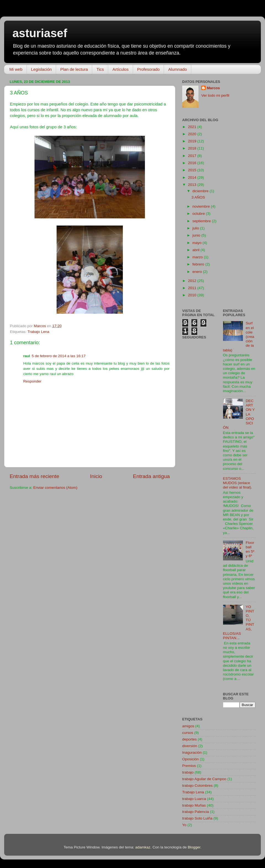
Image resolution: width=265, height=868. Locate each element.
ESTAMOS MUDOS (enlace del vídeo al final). (238, 483)
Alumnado (177, 69)
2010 (193, 295)
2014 (193, 177)
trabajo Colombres (197, 786)
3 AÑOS (198, 197)
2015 (193, 170)
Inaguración (192, 752)
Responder (32, 381)
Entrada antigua (151, 476)
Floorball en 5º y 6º (250, 549)
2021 (193, 127)
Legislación (41, 69)
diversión (190, 746)
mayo (198, 243)
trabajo (188, 772)
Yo (184, 825)
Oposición (190, 759)
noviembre (202, 206)
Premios (189, 766)
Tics (100, 69)
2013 (193, 185)
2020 (193, 134)
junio (197, 235)
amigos (188, 726)
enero (198, 272)
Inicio (96, 476)
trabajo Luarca (194, 799)
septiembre (202, 221)
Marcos (213, 88)
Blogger (194, 847)
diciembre (201, 191)
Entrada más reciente (35, 476)
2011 (193, 288)
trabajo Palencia (196, 812)
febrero (199, 264)
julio (196, 228)
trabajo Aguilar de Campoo (204, 779)
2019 (193, 141)
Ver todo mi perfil (215, 95)
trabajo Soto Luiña (197, 818)
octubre (199, 214)
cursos (188, 733)
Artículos (120, 69)
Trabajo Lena (39, 332)
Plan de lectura (74, 69)
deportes (190, 739)
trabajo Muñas (194, 805)
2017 (193, 156)
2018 (193, 148)
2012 (193, 281)
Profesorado (149, 69)
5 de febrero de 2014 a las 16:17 (59, 356)
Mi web (16, 69)
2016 (193, 163)
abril (196, 250)
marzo (198, 257)
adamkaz (143, 847)
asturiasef (40, 33)
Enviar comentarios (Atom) (55, 488)
